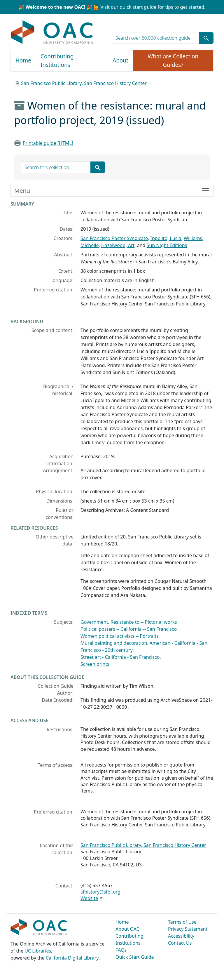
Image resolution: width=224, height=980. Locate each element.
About (120, 60)
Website (89, 898)
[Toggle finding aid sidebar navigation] (112, 191)
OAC (52, 32)
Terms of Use (182, 922)
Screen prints (95, 664)
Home (23, 60)
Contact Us (180, 943)
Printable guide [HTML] (48, 143)
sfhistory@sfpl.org (100, 892)
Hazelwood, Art (118, 245)
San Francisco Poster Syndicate (114, 238)
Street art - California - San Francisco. (121, 657)
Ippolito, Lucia (166, 238)
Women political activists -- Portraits (120, 636)
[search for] (155, 38)
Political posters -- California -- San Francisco (129, 629)
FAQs (121, 950)
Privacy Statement (188, 929)
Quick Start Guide (135, 957)
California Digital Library (72, 958)
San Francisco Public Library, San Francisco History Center (84, 83)
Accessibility (181, 936)
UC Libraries (38, 951)
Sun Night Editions (167, 245)
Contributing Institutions (57, 61)
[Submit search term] (206, 38)
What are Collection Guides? (173, 61)
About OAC (127, 929)
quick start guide (138, 7)
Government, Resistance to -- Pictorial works (129, 622)
